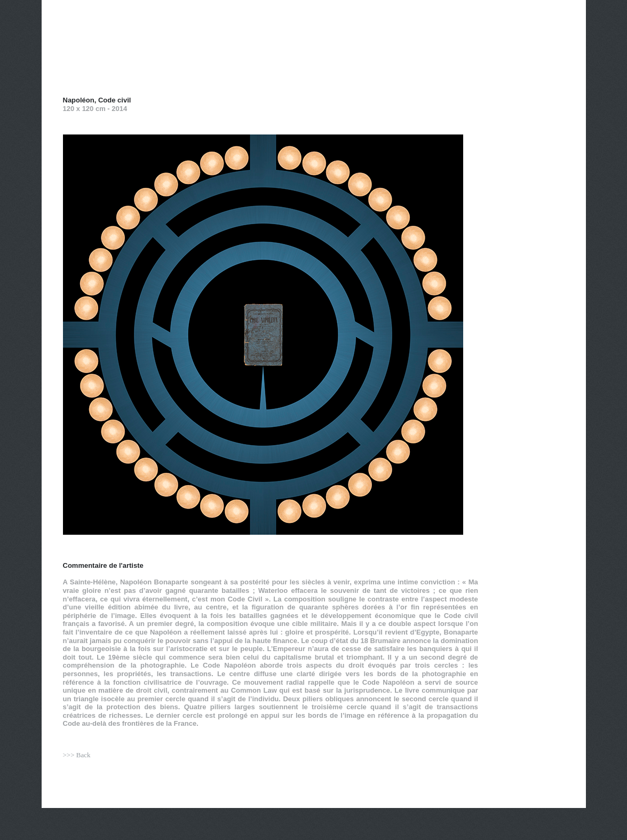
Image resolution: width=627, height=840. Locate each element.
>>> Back (77, 755)
